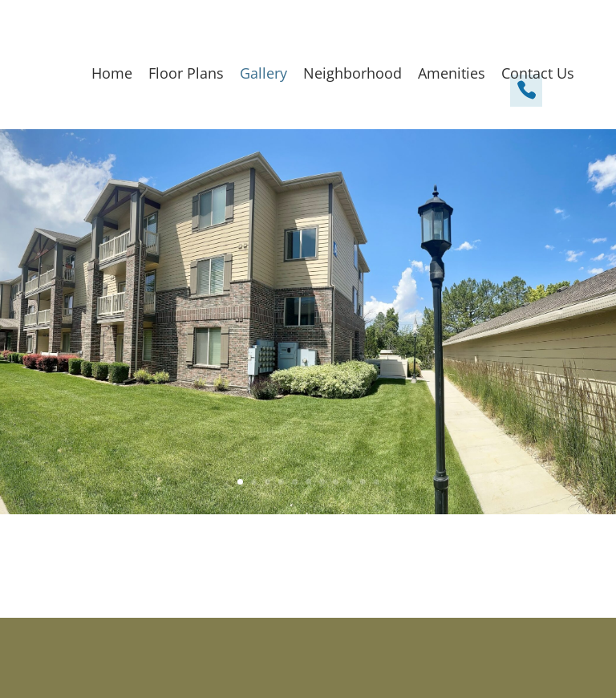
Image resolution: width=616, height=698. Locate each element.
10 (363, 482)
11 (377, 482)
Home (112, 73)
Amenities (452, 73)
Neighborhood (353, 73)
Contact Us (538, 73)
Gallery (263, 73)
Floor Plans (186, 73)
